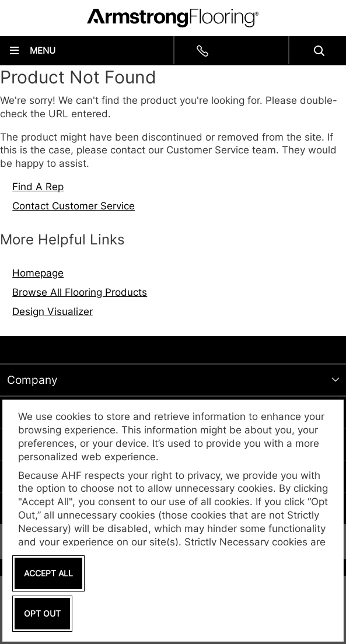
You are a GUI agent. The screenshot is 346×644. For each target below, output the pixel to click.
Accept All (48, 573)
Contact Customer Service (74, 206)
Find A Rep (38, 187)
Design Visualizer (53, 311)
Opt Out (42, 613)
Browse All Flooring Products (80, 292)
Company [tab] (32, 380)
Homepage (38, 273)
